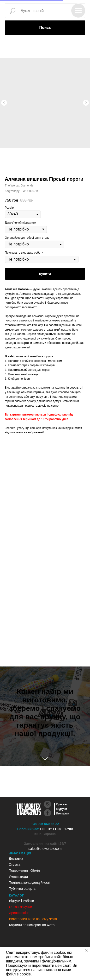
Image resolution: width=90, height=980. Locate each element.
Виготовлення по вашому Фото (33, 919)
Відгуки (62, 809)
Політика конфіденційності (30, 883)
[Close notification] (86, 950)
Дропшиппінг (19, 913)
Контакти (63, 813)
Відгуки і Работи (22, 901)
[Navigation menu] (78, 11)
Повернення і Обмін (24, 871)
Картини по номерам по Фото (32, 925)
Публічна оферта (22, 889)
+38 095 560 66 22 (45, 824)
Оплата (15, 865)
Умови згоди (18, 877)
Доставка (16, 858)
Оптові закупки (21, 907)
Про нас (62, 804)
